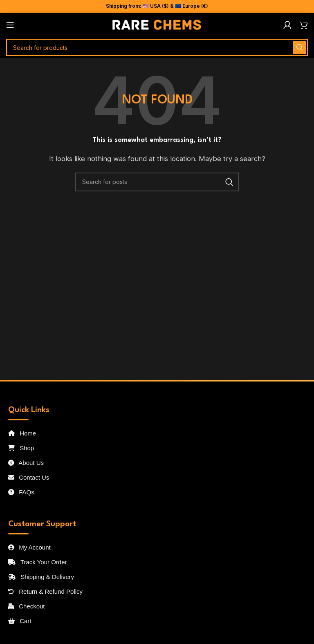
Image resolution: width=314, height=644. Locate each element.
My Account (29, 547)
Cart (20, 621)
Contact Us (29, 477)
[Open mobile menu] (10, 25)
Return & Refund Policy (45, 591)
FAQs (21, 492)
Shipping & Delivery (41, 577)
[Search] (157, 47)
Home (22, 433)
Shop (21, 448)
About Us (26, 463)
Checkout (27, 606)
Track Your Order (38, 562)
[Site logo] (157, 24)
